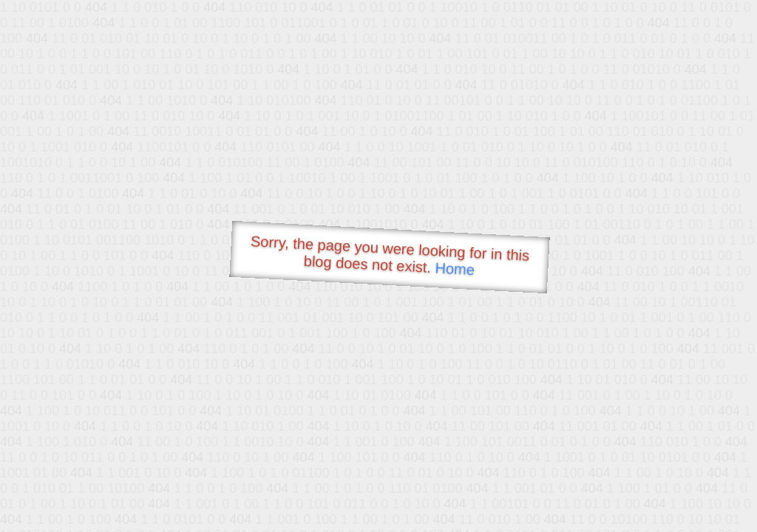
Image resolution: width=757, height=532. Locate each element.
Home (455, 269)
